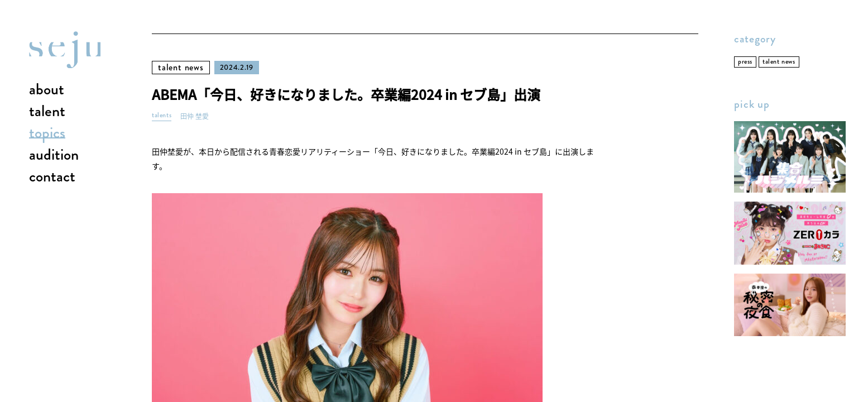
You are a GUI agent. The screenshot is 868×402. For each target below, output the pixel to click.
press (745, 62)
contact (52, 177)
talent (47, 112)
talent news (181, 67)
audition (54, 155)
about (47, 90)
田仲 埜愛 (195, 116)
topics (47, 133)
